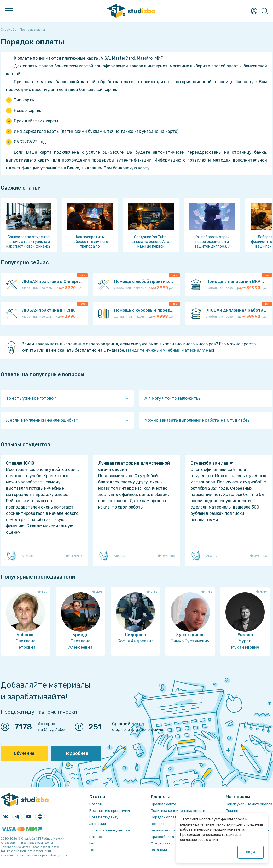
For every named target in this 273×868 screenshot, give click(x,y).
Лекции (232, 811)
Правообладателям (167, 837)
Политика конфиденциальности (178, 811)
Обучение (24, 753)
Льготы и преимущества (110, 830)
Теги (93, 850)
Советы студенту (104, 817)
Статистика (161, 843)
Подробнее (76, 753)
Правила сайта (163, 804)
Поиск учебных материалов (249, 804)
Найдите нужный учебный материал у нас (170, 350)
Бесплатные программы (110, 811)
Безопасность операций (172, 830)
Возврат (158, 824)
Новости (96, 804)
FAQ (92, 843)
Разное (96, 837)
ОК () (251, 852)
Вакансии (159, 850)
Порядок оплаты (165, 817)
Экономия (98, 824)
